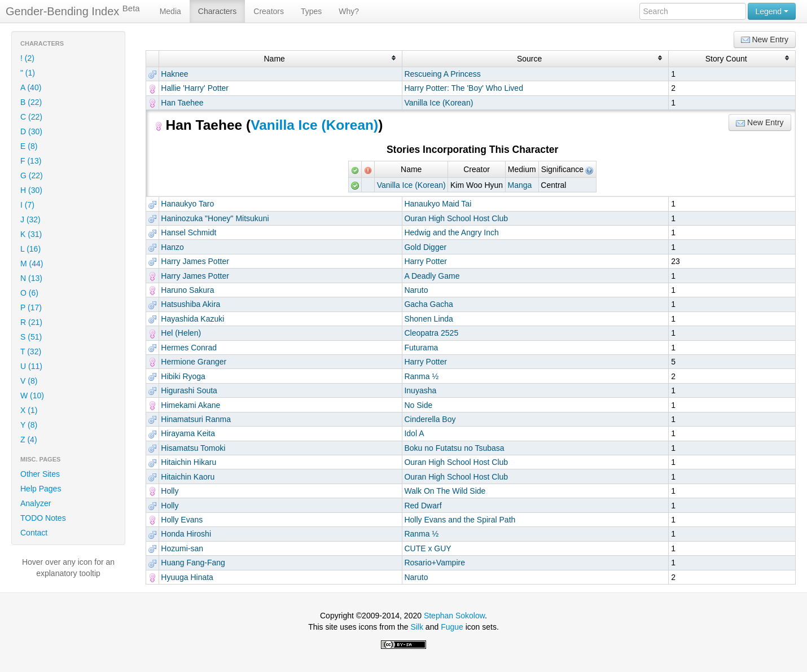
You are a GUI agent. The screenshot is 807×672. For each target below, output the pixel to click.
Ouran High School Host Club (456, 218)
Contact (34, 533)
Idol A (414, 433)
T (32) (31, 352)
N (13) (31, 278)
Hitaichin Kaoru (188, 477)
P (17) (31, 308)
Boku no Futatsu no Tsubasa (454, 448)
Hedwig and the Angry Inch (451, 232)
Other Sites (40, 474)
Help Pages (41, 489)
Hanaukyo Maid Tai (438, 204)
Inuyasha (420, 390)
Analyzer (36, 503)
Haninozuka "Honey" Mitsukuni (215, 218)
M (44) (32, 263)
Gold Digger (425, 247)
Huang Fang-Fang (193, 563)
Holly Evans (182, 520)
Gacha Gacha (428, 304)
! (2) (27, 58)
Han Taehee (182, 103)
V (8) (29, 381)
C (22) (31, 117)
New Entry (765, 40)
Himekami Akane (190, 405)
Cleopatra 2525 (431, 333)
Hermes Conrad (189, 348)
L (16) (30, 249)
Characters (217, 11)
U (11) (31, 366)
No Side (418, 405)
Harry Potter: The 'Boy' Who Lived (464, 88)
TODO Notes (43, 518)
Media (170, 11)
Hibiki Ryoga (183, 376)
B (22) (31, 102)
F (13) (31, 161)
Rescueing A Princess (442, 74)
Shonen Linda (428, 319)
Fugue (452, 627)
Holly (170, 491)
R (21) (31, 322)
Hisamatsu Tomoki (193, 448)
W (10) (32, 396)
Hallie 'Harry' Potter (195, 88)
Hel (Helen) (181, 333)
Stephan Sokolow (454, 616)
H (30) (31, 190)
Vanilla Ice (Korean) (438, 103)
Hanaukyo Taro (187, 204)
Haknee (174, 74)
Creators (269, 11)
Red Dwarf (423, 506)
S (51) (31, 337)
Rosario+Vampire (435, 563)
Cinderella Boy (430, 419)
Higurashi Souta (189, 390)
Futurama (421, 348)
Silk (417, 627)
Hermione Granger (194, 362)
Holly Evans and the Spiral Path (460, 520)
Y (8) (29, 425)
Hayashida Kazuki (192, 319)
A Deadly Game (432, 276)
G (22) (32, 175)
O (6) (29, 293)
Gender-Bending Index (73, 11)
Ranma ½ (421, 376)
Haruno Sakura (187, 290)
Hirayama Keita (188, 433)
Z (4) (29, 440)
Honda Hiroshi (186, 534)
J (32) (30, 219)
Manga (520, 185)
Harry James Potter (195, 261)
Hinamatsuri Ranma (196, 419)
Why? (349, 11)
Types (311, 11)
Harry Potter (425, 261)
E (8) (29, 146)
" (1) (28, 73)
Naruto (416, 290)
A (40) (31, 87)
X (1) (29, 410)
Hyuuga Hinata (187, 577)
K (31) (31, 234)
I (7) (27, 205)
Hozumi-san (182, 548)
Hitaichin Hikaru (188, 462)
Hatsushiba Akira (190, 304)
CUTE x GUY (427, 548)
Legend (772, 11)
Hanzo (172, 247)
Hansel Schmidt (188, 232)
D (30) (31, 131)
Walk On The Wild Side (445, 491)
